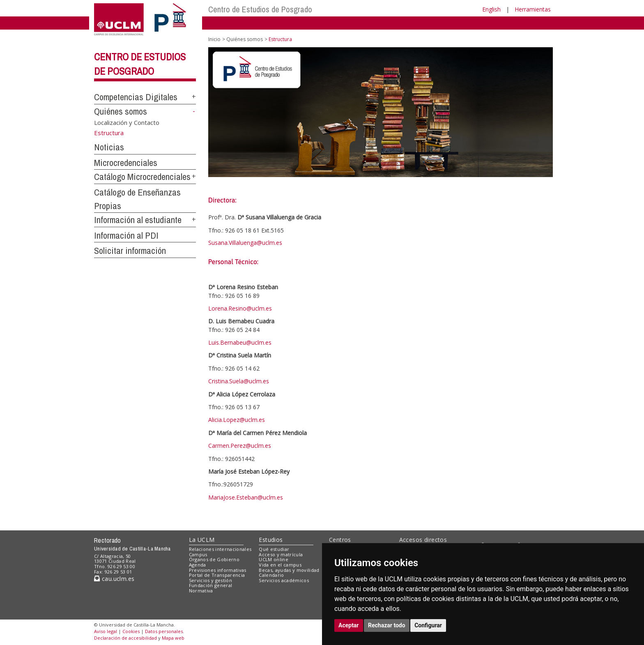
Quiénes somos (121, 111)
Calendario (271, 575)
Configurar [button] (428, 625)
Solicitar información (130, 251)
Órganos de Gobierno (214, 559)
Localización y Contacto (127, 122)
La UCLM (202, 540)
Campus (198, 554)
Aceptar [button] (349, 625)
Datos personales (164, 631)
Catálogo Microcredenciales (142, 177)
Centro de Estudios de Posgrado (260, 9)
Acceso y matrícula (281, 554)
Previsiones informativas (218, 570)
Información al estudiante (138, 220)
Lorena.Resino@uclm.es (240, 308)
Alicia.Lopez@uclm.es (237, 420)
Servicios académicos (284, 580)
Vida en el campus (280, 565)
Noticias (109, 147)
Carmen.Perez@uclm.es (240, 446)
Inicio (214, 39)
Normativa (201, 591)
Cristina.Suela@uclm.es (239, 381)
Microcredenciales (126, 163)
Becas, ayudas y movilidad (289, 570)
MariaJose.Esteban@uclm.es (246, 497)
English (491, 9)
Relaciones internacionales (220, 549)
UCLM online (274, 559)
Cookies (131, 631)
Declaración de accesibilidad (125, 638)
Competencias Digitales (136, 97)
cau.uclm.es (114, 579)
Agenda (198, 565)
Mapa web (173, 638)
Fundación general (211, 585)
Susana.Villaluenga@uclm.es (245, 243)
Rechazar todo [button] (387, 625)
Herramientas (533, 9)
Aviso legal (106, 631)
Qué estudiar (274, 549)
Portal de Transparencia (217, 575)
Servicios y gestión (210, 580)
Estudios (271, 540)
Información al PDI (126, 235)
